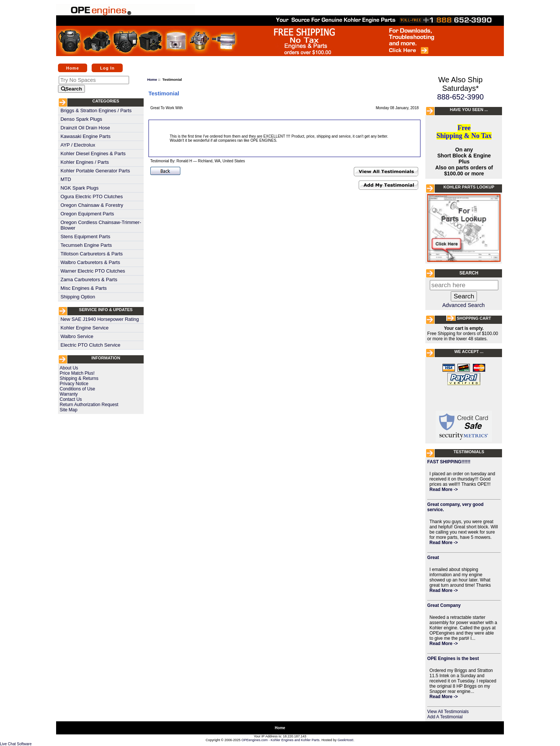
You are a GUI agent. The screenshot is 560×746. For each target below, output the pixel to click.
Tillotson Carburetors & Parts (92, 254)
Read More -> (444, 489)
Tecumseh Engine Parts (86, 245)
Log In (107, 68)
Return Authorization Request (89, 405)
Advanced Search (463, 305)
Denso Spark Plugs (81, 119)
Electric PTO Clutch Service (91, 345)
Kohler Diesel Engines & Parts (93, 154)
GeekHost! (345, 740)
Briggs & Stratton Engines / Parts (96, 110)
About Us (69, 368)
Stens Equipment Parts (85, 237)
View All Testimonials (448, 712)
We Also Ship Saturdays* (461, 84)
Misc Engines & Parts (84, 288)
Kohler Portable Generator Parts (95, 171)
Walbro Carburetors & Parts (90, 262)
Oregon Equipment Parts (87, 214)
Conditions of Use (78, 389)
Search (469, 273)
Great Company (444, 605)
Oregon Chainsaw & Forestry (92, 205)
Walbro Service (77, 336)
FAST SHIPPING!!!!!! (449, 462)
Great (433, 558)
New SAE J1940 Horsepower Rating (100, 319)
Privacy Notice (74, 384)
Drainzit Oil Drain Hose (85, 128)
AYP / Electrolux (78, 145)
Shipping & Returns (79, 378)
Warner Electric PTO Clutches (93, 271)
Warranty (69, 394)
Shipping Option (78, 297)
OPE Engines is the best (453, 658)
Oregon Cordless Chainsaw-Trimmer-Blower (101, 225)
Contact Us (71, 399)
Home (73, 68)
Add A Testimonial (445, 717)
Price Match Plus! (77, 373)
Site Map (69, 410)
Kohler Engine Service (85, 328)
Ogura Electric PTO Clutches (92, 197)
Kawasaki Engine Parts (86, 136)
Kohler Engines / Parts (85, 162)
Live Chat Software (16, 744)
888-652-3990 (461, 97)
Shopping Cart (474, 318)
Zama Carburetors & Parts (89, 280)
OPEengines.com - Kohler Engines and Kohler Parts (281, 740)
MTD (66, 179)
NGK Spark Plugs (80, 188)
